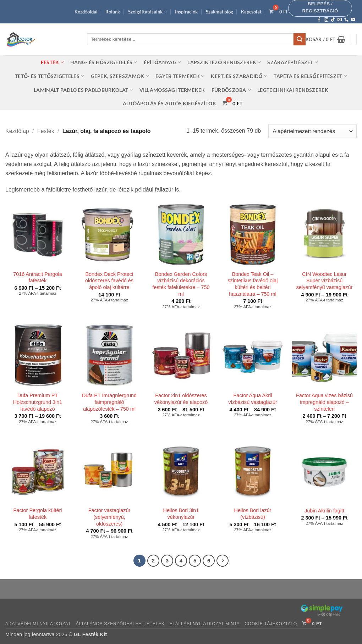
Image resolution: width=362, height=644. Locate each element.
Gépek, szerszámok (120, 76)
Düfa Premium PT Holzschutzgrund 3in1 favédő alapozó (38, 402)
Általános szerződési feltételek (120, 624)
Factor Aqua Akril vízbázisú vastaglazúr (253, 399)
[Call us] (346, 20)
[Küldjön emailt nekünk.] (340, 20)
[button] (320, 8)
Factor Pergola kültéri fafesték (38, 514)
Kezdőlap (17, 131)
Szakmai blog (220, 12)
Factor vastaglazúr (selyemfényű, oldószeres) (109, 517)
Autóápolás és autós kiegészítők (169, 103)
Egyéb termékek (180, 76)
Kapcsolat (251, 12)
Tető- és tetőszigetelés (50, 76)
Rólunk (113, 12)
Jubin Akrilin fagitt (324, 511)
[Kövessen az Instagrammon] (326, 20)
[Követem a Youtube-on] (353, 20)
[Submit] (300, 39)
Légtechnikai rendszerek (293, 90)
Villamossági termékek (172, 90)
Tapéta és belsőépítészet (310, 76)
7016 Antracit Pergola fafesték (38, 277)
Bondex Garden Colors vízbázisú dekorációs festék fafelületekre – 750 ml (181, 284)
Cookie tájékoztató (271, 624)
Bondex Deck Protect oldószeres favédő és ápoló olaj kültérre (109, 281)
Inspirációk (186, 12)
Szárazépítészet (293, 62)
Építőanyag (163, 62)
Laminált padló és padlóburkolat (83, 90)
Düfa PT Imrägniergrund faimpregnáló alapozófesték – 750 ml (109, 402)
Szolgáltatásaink (148, 12)
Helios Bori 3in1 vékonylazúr (181, 514)
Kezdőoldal (86, 12)
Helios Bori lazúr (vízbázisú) (253, 514)
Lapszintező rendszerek (224, 62)
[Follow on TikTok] (333, 20)
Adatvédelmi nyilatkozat (38, 624)
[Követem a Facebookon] (319, 20)
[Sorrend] (312, 131)
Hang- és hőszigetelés (104, 62)
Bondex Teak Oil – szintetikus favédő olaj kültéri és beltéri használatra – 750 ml (253, 284)
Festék (52, 62)
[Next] (223, 561)
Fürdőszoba (231, 90)
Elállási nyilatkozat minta (204, 624)
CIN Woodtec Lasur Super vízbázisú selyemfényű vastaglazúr (324, 281)
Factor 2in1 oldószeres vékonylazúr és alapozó (181, 399)
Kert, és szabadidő (239, 76)
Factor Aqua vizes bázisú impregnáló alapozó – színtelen (324, 402)
